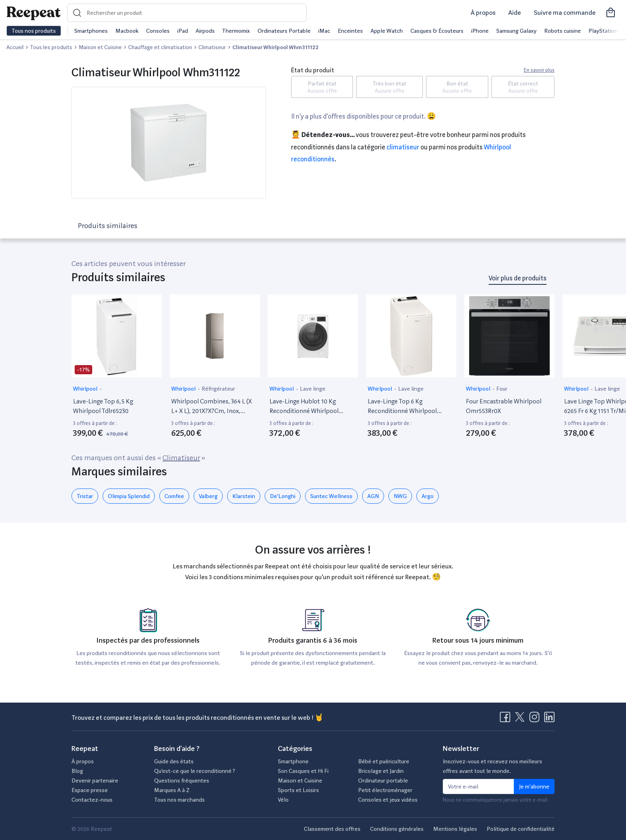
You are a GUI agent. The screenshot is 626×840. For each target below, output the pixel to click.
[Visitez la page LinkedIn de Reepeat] (549, 719)
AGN (373, 496)
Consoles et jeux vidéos (388, 800)
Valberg (208, 496)
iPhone (480, 31)
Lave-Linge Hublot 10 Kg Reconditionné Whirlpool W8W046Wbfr (304, 407)
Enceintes (350, 31)
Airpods (205, 31)
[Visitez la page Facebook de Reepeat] (507, 719)
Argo (428, 496)
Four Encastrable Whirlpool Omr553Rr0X (504, 406)
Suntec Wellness (331, 496)
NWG (400, 496)
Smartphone (293, 761)
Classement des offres (332, 829)
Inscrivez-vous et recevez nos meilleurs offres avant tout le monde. (492, 766)
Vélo (283, 800)
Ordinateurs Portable (284, 31)
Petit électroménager (385, 790)
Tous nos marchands (179, 800)
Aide (515, 13)
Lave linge (313, 389)
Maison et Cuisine (300, 780)
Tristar (85, 496)
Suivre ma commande (565, 13)
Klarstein (244, 496)
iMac (324, 31)
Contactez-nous (92, 800)
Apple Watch (387, 31)
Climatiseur (403, 147)
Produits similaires (108, 225)
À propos (483, 13)
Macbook (127, 31)
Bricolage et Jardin (381, 771)
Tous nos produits (34, 31)
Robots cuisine (563, 31)
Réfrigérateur (218, 389)
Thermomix (236, 31)
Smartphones (91, 31)
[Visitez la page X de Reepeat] (521, 719)
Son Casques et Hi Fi (303, 771)
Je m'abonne (534, 786)
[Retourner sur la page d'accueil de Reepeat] (34, 13)
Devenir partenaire (95, 780)
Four (502, 389)
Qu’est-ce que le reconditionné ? (195, 771)
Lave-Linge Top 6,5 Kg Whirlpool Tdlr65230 (103, 406)
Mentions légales (455, 829)
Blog (77, 771)
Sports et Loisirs (298, 790)
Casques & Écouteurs (437, 31)
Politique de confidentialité (521, 829)
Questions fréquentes (182, 780)
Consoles (158, 31)
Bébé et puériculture (384, 761)
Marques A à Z (172, 790)
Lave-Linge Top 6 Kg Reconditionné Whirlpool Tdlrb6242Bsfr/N (402, 407)
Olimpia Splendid (129, 496)
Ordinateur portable (383, 780)
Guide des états (174, 761)
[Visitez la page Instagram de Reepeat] (536, 719)
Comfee (174, 496)
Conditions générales (397, 829)
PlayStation (603, 31)
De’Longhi (283, 496)
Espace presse (90, 790)
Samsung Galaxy (516, 31)
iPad (183, 31)
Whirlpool (86, 389)
